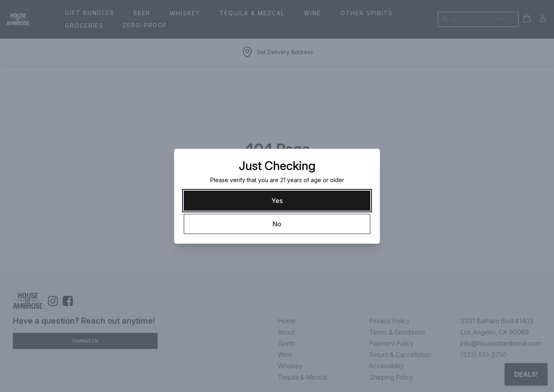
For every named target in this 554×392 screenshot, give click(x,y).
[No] (277, 224)
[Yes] (277, 201)
